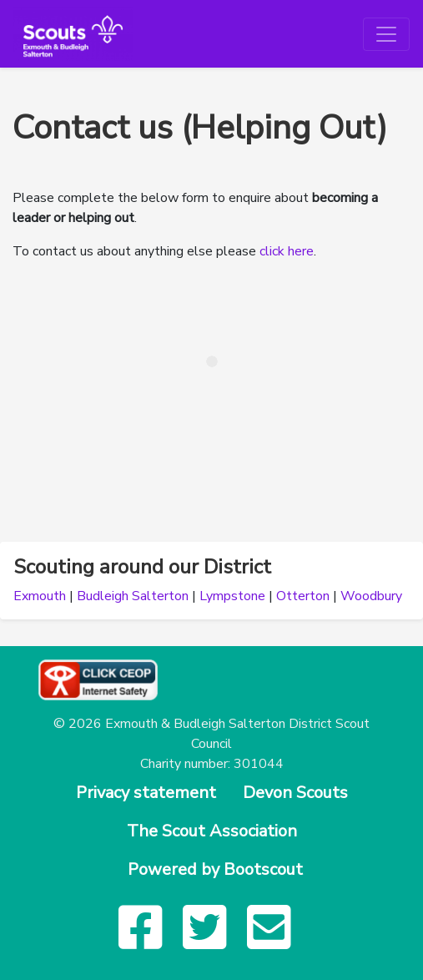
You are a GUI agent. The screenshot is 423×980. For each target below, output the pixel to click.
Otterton (303, 596)
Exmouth (40, 596)
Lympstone (232, 596)
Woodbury (371, 596)
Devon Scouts (295, 793)
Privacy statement (146, 793)
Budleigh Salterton (133, 596)
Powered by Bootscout (215, 869)
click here (287, 251)
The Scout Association (212, 831)
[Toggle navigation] (386, 34)
